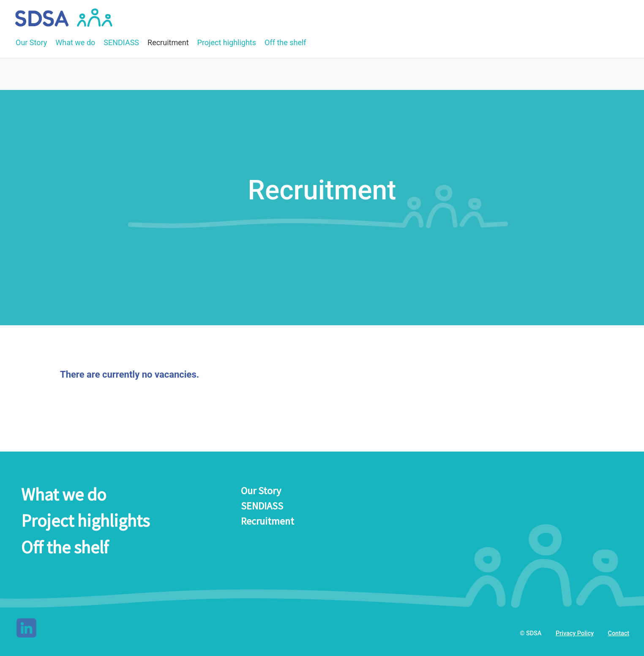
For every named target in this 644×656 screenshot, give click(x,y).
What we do (75, 42)
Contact (619, 633)
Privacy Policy (575, 633)
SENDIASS (121, 42)
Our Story (31, 42)
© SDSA (531, 633)
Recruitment (168, 42)
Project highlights (227, 42)
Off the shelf (285, 42)
